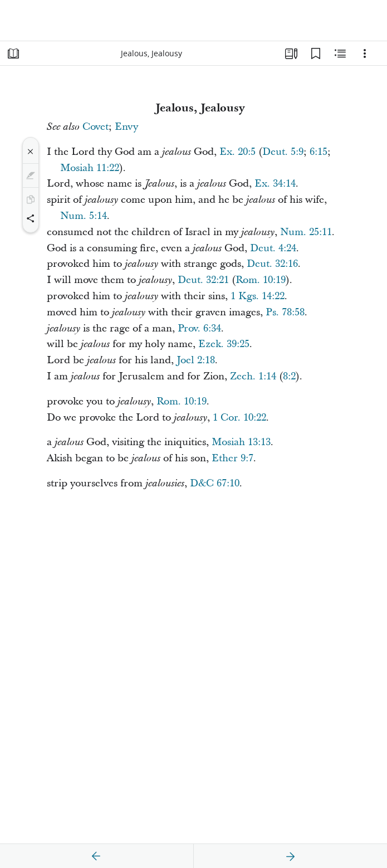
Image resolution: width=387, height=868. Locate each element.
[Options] (365, 53)
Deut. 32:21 (203, 280)
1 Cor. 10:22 (239, 418)
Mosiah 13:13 (241, 442)
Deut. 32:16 (272, 264)
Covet (95, 127)
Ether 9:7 (232, 458)
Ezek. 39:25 (224, 344)
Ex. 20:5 (237, 152)
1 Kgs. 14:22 (258, 296)
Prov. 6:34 (199, 328)
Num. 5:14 (84, 216)
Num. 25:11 (306, 232)
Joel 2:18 (196, 360)
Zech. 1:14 (253, 376)
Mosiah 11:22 (90, 168)
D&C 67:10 (215, 483)
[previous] (96, 856)
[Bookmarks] (316, 53)
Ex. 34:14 (275, 184)
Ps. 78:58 (285, 312)
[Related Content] (340, 53)
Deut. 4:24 (273, 248)
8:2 (289, 376)
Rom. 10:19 (261, 280)
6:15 (319, 152)
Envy (126, 127)
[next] (290, 856)
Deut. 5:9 (283, 152)
